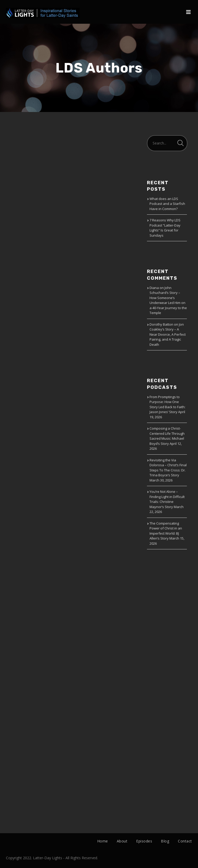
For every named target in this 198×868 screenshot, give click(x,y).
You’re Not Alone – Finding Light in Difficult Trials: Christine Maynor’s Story (167, 499)
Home (103, 841)
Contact (185, 841)
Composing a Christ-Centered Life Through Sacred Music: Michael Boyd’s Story (167, 436)
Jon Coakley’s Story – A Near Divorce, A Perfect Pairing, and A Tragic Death (168, 334)
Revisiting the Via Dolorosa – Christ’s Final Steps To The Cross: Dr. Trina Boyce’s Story (168, 468)
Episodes (144, 841)
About (122, 841)
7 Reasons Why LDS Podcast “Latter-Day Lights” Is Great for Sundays (165, 228)
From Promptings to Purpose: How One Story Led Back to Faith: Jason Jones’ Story (167, 404)
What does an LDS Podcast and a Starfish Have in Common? (167, 204)
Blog (165, 841)
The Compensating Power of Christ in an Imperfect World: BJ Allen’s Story (166, 531)
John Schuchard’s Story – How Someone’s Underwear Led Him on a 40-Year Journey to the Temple (168, 300)
